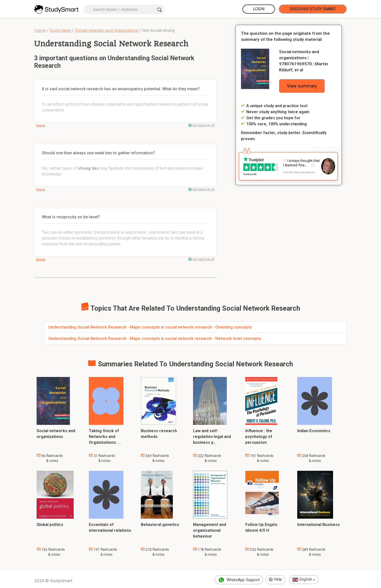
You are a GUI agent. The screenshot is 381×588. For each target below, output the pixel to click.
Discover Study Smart (313, 9)
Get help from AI (203, 125)
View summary (302, 86)
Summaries (60, 30)
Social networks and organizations (107, 30)
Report (41, 126)
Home (40, 30)
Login (259, 9)
